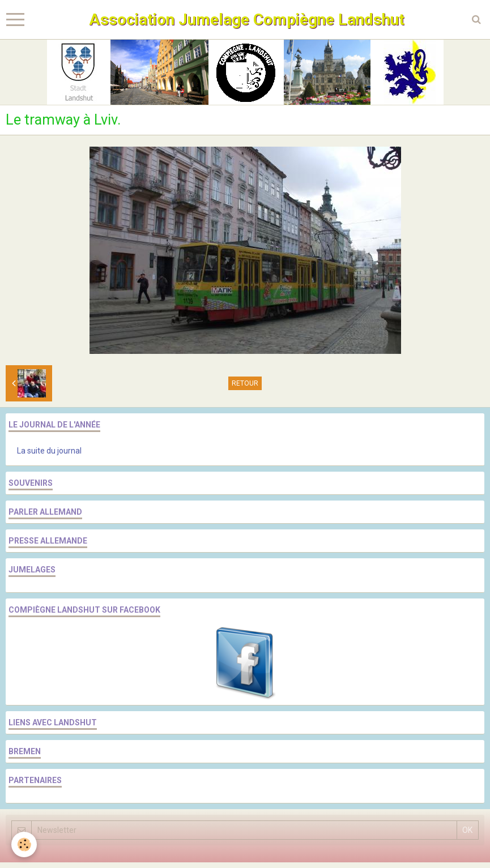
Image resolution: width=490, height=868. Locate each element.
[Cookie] (24, 845)
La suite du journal (49, 451)
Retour (245, 383)
